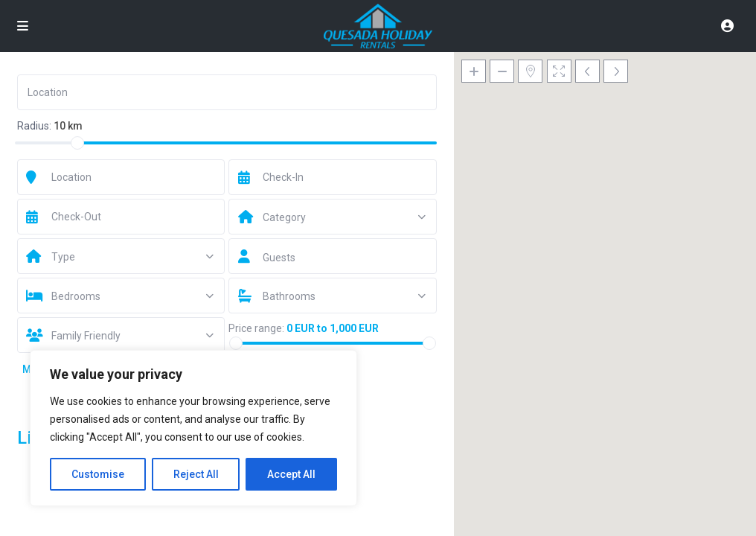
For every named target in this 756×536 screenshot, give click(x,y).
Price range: (256, 328)
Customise (98, 474)
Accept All (291, 474)
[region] (193, 428)
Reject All (196, 474)
